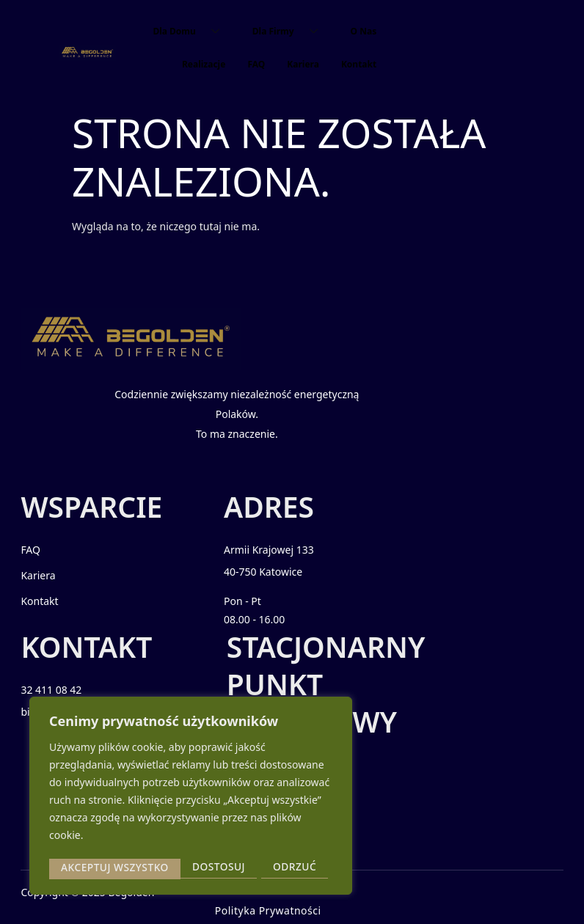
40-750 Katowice (251, 582)
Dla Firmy (291, 31)
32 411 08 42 (382, 560)
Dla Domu (191, 31)
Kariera (303, 64)
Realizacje (204, 64)
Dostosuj (87, 867)
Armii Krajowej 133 (256, 560)
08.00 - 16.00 (242, 630)
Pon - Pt (230, 611)
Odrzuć (163, 867)
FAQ (256, 64)
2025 (95, 900)
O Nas (364, 31)
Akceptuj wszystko (267, 867)
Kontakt (359, 64)
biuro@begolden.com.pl (409, 582)
